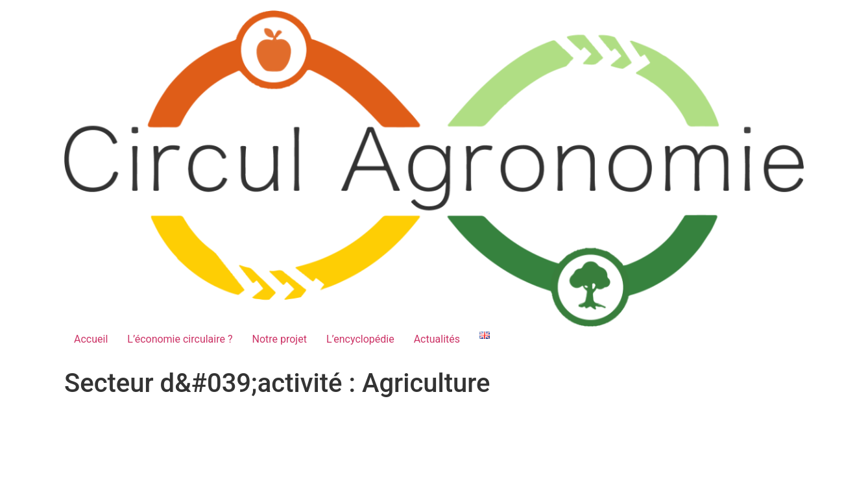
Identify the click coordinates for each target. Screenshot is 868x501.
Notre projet (279, 339)
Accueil (91, 339)
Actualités (437, 339)
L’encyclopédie (360, 339)
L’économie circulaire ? (180, 339)
